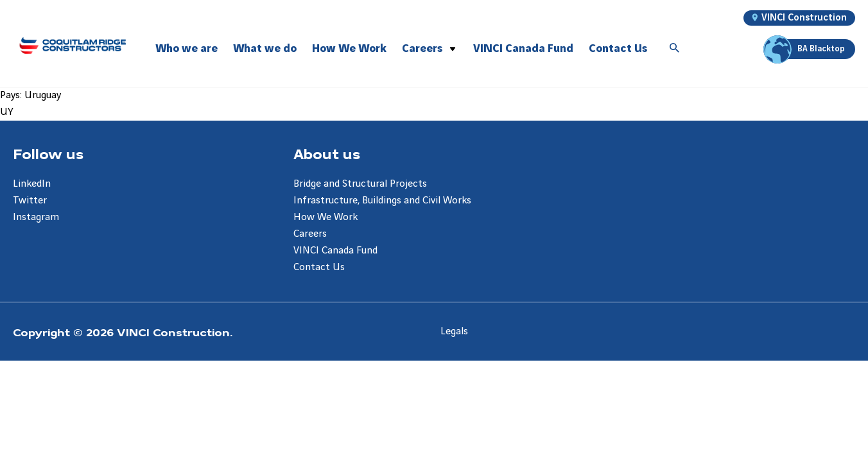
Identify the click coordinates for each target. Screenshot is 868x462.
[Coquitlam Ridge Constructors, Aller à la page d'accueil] (73, 45)
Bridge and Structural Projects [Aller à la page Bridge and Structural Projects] (360, 184)
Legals (454, 331)
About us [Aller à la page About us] (327, 153)
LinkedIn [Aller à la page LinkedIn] (32, 184)
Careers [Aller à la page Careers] (310, 234)
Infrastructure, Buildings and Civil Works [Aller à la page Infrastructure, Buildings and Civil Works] (382, 201)
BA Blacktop (806, 49)
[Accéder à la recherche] (675, 49)
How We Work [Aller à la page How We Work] (325, 217)
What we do (265, 48)
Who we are (187, 48)
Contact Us (618, 48)
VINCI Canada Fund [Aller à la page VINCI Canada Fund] (335, 251)
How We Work (349, 48)
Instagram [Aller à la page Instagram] (36, 217)
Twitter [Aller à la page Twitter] (30, 201)
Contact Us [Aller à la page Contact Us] (319, 267)
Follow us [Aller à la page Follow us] (48, 153)
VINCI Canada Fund (523, 48)
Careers (422, 48)
